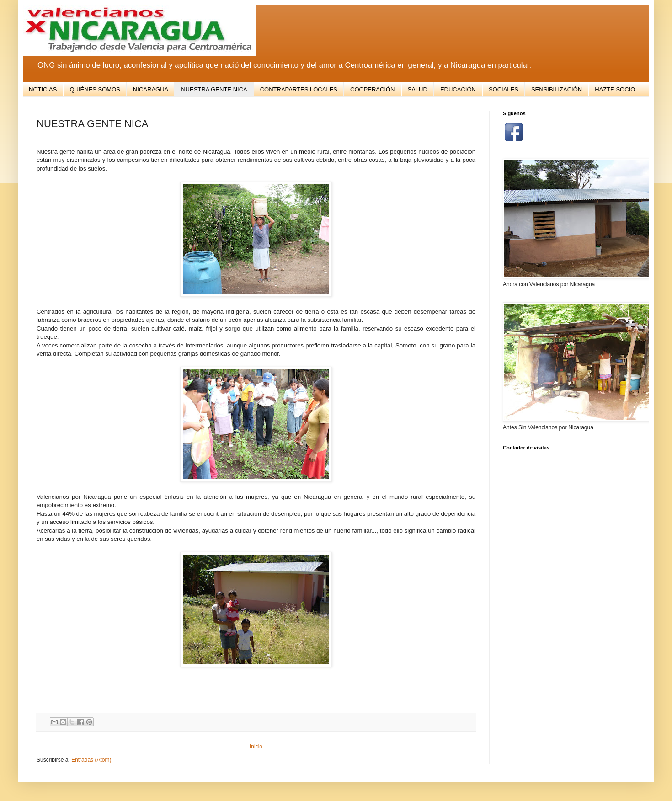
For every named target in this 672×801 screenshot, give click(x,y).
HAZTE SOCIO (615, 89)
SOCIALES (504, 89)
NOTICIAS (43, 89)
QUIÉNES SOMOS (95, 89)
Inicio (256, 747)
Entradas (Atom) (91, 760)
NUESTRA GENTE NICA (214, 89)
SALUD (418, 89)
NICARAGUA (151, 89)
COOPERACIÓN (373, 89)
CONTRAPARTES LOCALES (299, 89)
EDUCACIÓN (458, 89)
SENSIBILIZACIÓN (557, 89)
